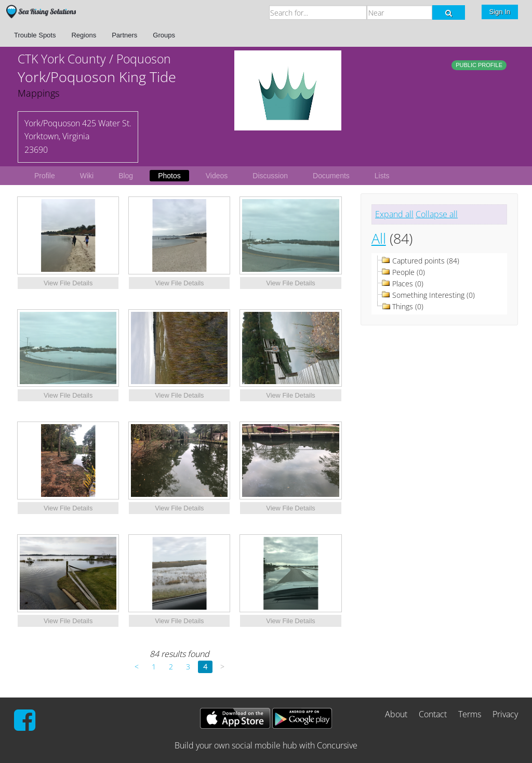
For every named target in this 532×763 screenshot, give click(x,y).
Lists (382, 176)
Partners (124, 35)
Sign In (500, 12)
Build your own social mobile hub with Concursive (266, 745)
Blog (126, 176)
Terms (470, 714)
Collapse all (437, 214)
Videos (217, 176)
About (396, 714)
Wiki (87, 176)
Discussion (270, 176)
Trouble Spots (35, 35)
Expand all (394, 214)
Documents (331, 176)
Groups (164, 35)
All (379, 238)
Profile (45, 176)
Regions (84, 35)
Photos (169, 176)
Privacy (505, 714)
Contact (433, 714)
